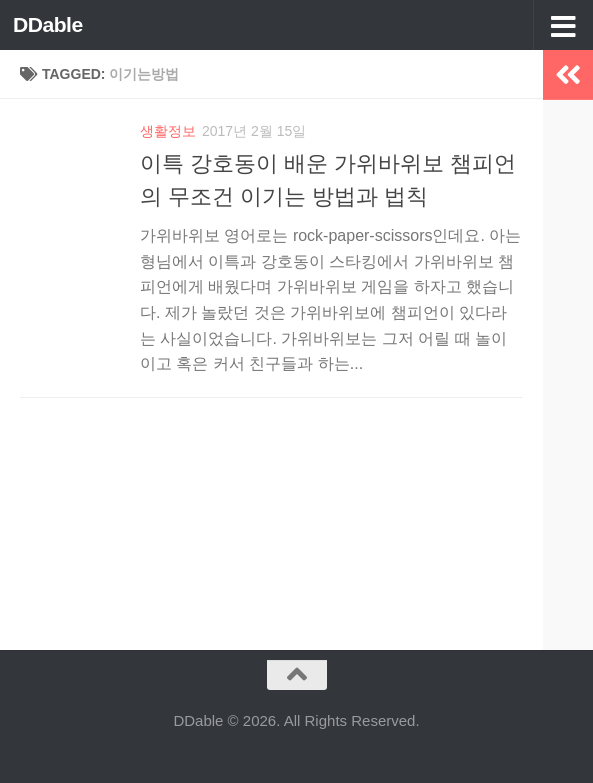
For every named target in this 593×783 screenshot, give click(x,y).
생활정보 (168, 131)
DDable (48, 24)
